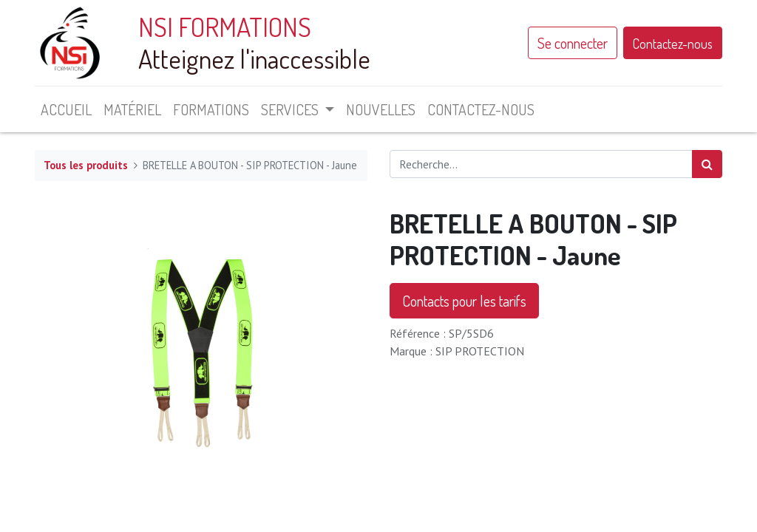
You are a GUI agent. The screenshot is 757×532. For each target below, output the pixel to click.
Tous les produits (86, 165)
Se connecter (573, 43)
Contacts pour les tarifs (464, 301)
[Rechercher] (707, 164)
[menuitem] (66, 109)
